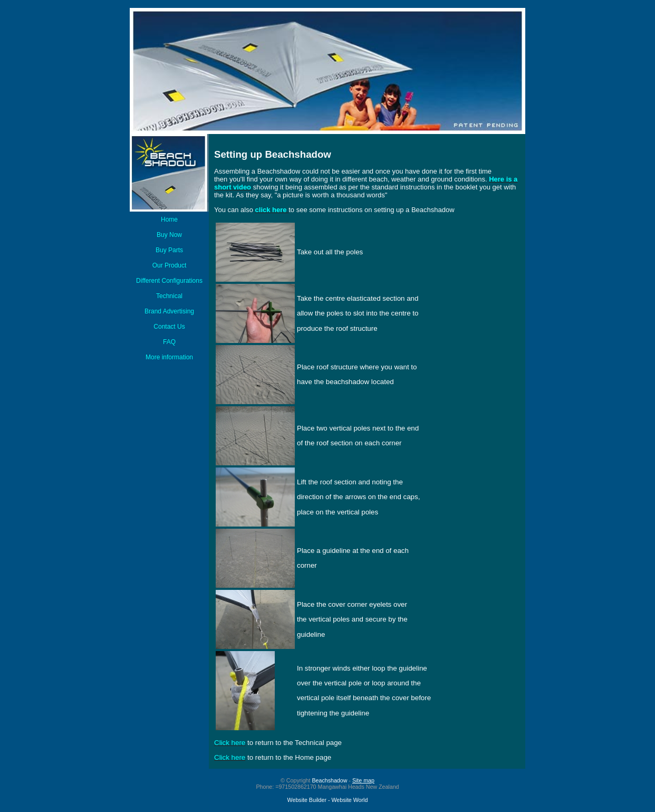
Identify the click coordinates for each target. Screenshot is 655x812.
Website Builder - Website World (328, 800)
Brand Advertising (169, 311)
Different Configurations (169, 281)
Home (169, 219)
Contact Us (169, 327)
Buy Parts (169, 250)
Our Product (170, 265)
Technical (169, 296)
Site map (363, 780)
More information (169, 357)
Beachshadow (329, 780)
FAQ (169, 342)
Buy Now (169, 235)
